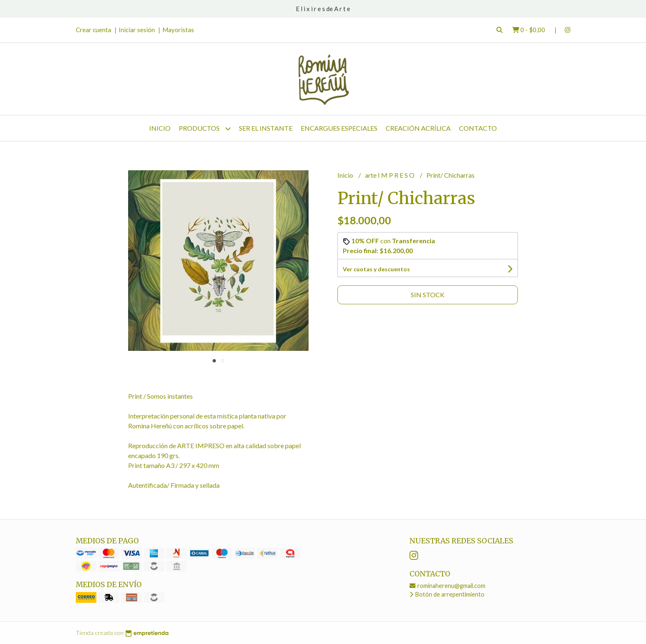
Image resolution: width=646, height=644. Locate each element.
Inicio (160, 128)
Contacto (478, 128)
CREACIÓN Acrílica (418, 128)
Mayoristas (178, 30)
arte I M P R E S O (390, 175)
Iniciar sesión (137, 30)
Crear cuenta (94, 30)
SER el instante (266, 128)
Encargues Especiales (339, 128)
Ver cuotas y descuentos (376, 269)
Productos (205, 128)
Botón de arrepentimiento (447, 594)
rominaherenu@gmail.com (447, 586)
